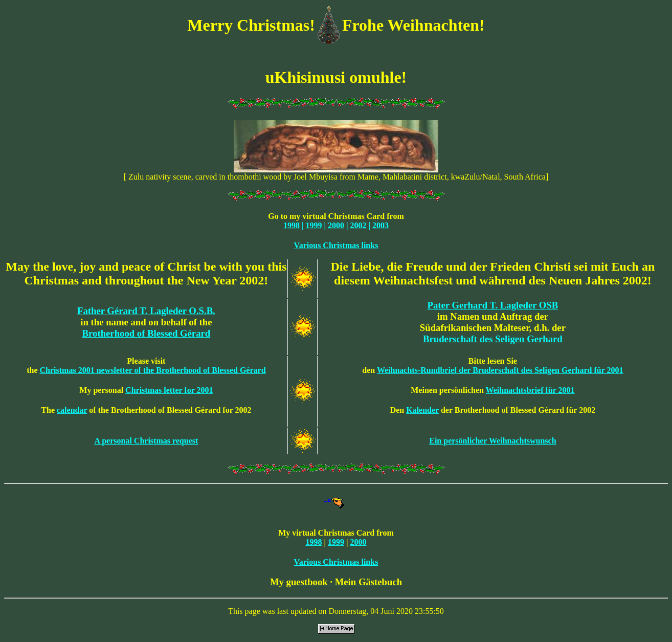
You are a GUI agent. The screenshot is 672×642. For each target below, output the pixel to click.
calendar (72, 410)
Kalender (422, 410)
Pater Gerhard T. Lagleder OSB (493, 305)
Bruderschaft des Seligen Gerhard (493, 339)
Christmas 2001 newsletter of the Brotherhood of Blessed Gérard (153, 370)
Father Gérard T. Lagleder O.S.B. (146, 311)
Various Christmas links (336, 245)
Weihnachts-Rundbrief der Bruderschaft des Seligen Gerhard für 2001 (500, 370)
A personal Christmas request (146, 441)
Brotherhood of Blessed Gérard (147, 333)
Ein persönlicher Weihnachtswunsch (492, 441)
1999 (313, 225)
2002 (359, 225)
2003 (380, 225)
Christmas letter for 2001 (169, 390)
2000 (336, 225)
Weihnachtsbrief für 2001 (530, 390)
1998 (292, 225)
